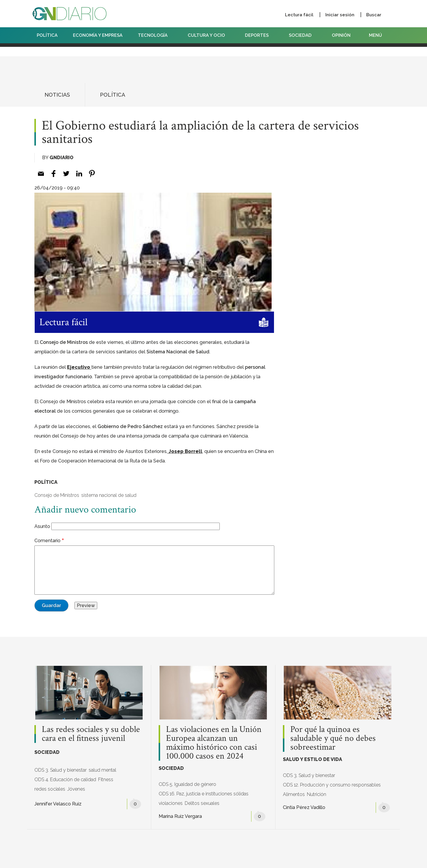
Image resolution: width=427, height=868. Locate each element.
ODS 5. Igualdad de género (187, 784)
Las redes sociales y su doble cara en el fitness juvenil (91, 734)
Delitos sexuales (202, 803)
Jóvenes (76, 789)
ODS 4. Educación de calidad (65, 780)
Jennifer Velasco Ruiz (58, 804)
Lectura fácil (299, 15)
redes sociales (50, 789)
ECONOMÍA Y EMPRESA (98, 35)
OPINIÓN (341, 35)
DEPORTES (259, 35)
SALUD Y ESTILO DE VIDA (313, 759)
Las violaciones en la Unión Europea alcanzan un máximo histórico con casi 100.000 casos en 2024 (214, 743)
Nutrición (317, 794)
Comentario (47, 541)
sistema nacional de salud (109, 495)
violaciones (171, 803)
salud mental (102, 770)
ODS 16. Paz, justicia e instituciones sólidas (204, 794)
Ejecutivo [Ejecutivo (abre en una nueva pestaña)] (79, 367)
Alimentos (294, 794)
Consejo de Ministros (57, 495)
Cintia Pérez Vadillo (304, 807)
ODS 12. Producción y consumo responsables (332, 785)
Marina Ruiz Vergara (180, 816)
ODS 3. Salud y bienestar (60, 770)
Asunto (42, 526)
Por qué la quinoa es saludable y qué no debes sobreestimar (333, 738)
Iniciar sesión (340, 15)
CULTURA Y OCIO (209, 35)
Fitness (106, 780)
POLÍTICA (47, 35)
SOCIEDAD (303, 35)
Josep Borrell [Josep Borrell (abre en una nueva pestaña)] (185, 451)
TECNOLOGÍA (155, 35)
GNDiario (62, 158)
